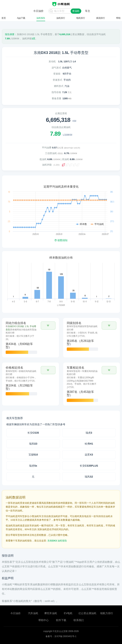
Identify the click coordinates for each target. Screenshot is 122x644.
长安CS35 (33, 433)
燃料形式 (59, 86)
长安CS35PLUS (89, 466)
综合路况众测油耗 (61, 127)
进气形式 (56, 68)
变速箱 (57, 74)
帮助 (118, 18)
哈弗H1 (89, 444)
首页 (4, 18)
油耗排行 (61, 18)
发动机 (52, 61)
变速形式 (57, 80)
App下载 (21, 18)
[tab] (31, 338)
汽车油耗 (33, 613)
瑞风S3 (33, 444)
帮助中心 (44, 620)
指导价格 (56, 92)
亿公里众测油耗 (87, 613)
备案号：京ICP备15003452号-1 (61, 636)
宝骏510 (33, 455)
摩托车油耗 (51, 613)
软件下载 (61, 620)
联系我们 (79, 620)
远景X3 (89, 455)
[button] (48, 325)
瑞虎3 (89, 433)
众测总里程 (61, 113)
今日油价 (16, 613)
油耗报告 (41, 18)
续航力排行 (107, 613)
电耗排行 (81, 18)
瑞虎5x (33, 466)
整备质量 (57, 98)
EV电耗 (68, 613)
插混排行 (101, 18)
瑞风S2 (89, 477)
